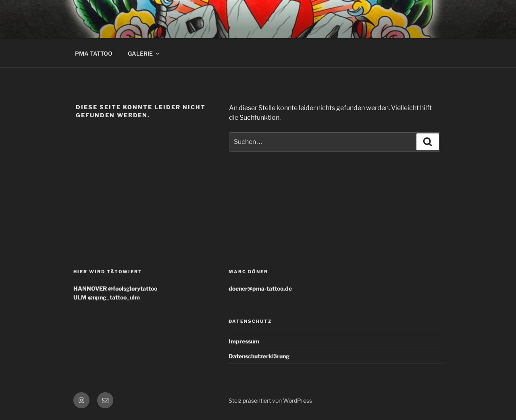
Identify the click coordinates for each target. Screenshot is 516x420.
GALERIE (144, 53)
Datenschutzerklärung (259, 356)
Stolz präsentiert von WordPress (270, 400)
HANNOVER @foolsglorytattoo (115, 288)
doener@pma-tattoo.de (260, 288)
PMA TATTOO (94, 53)
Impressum (244, 341)
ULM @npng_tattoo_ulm (107, 297)
